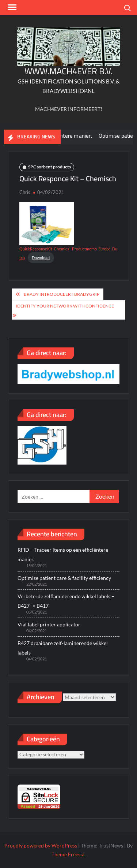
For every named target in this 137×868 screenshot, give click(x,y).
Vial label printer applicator (49, 624)
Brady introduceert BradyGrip (62, 294)
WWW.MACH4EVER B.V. (68, 71)
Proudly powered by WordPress (41, 845)
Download (41, 258)
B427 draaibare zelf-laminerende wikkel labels (63, 648)
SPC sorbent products (50, 167)
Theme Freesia (68, 854)
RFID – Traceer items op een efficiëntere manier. (63, 554)
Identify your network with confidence (65, 306)
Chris (25, 192)
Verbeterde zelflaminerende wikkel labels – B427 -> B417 (66, 601)
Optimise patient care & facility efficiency (64, 578)
